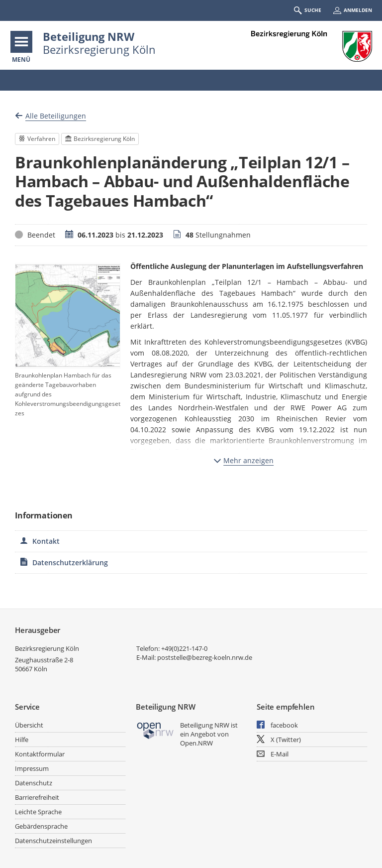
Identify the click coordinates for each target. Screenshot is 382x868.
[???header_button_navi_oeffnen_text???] (21, 42)
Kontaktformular (40, 754)
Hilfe (22, 740)
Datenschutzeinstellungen (53, 841)
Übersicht (29, 725)
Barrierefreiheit (37, 797)
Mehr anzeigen (244, 460)
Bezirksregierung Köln (47, 648)
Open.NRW (196, 743)
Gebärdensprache (41, 826)
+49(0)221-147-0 (184, 648)
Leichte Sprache (38, 812)
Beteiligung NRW (89, 36)
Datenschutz (34, 783)
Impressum (32, 768)
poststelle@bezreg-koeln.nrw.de (205, 657)
